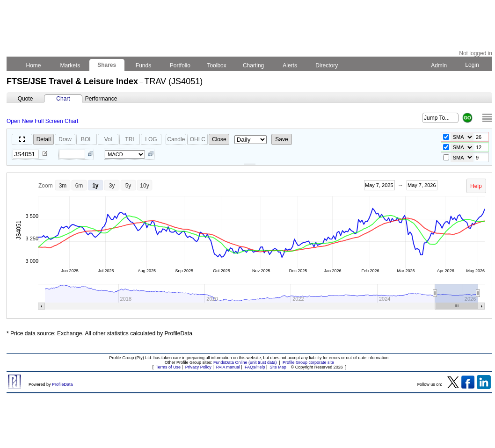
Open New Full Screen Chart (42, 121)
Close (219, 139)
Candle (176, 139)
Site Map (278, 367)
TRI (129, 139)
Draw (65, 139)
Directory (327, 65)
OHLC (198, 139)
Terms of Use (168, 367)
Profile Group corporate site (308, 362)
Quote (25, 99)
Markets (70, 65)
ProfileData (62, 384)
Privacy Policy (198, 367)
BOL (87, 139)
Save (281, 139)
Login (472, 65)
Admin (439, 65)
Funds (144, 65)
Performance (101, 99)
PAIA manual (228, 367)
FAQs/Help (255, 367)
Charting (254, 65)
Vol (108, 139)
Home (33, 65)
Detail (44, 139)
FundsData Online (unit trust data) (245, 362)
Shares (107, 65)
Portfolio (180, 65)
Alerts (290, 65)
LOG (151, 139)
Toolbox (217, 65)
